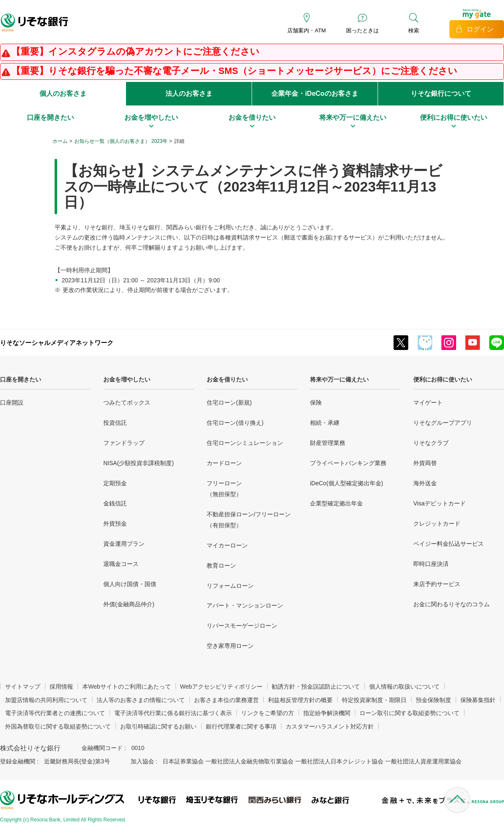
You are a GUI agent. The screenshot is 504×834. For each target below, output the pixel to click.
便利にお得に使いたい (443, 379)
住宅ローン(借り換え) (235, 423)
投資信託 (115, 423)
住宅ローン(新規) (229, 403)
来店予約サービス (437, 584)
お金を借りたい (227, 379)
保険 (316, 403)
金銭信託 (115, 503)
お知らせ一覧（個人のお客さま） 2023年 (121, 141)
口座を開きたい (21, 379)
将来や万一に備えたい (339, 379)
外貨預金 (115, 524)
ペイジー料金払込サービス (449, 544)
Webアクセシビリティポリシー (222, 687)
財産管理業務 (328, 443)
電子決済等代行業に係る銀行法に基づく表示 (173, 713)
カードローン (224, 463)
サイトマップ (23, 687)
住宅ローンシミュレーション (245, 443)
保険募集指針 (478, 700)
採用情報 (61, 687)
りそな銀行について (441, 93)
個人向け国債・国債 (130, 584)
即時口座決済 (431, 564)
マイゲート (428, 403)
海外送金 (425, 483)
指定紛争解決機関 (327, 713)
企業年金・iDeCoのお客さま (315, 93)
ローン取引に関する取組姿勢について (409, 713)
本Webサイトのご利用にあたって (127, 687)
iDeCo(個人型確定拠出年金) (346, 483)
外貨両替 (425, 463)
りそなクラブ (431, 443)
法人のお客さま (189, 93)
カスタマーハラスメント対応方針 (330, 726)
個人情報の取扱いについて (404, 687)
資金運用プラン (124, 544)
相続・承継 (325, 423)
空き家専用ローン (230, 646)
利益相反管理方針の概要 (300, 700)
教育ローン (221, 566)
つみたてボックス (127, 403)
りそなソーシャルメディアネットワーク (57, 343)
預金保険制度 (433, 700)
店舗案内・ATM (306, 30)
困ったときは (362, 30)
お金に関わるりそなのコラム (451, 604)
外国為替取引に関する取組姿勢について (58, 726)
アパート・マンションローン (245, 605)
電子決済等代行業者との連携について (55, 713)
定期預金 (115, 483)
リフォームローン (230, 586)
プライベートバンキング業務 (348, 463)
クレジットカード (437, 524)
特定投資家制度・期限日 (374, 700)
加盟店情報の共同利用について (46, 700)
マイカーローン (227, 545)
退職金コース (121, 564)
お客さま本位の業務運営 (226, 700)
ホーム (60, 141)
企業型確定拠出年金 (336, 503)
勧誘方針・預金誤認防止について (316, 687)
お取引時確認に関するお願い (158, 726)
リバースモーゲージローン (242, 626)
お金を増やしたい (127, 379)
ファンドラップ (124, 443)
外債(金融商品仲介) (129, 604)
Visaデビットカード (440, 503)
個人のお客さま (63, 93)
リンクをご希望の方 (268, 713)
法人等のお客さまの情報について (141, 700)
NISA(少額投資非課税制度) (139, 463)
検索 (414, 30)
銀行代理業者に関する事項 (241, 726)
